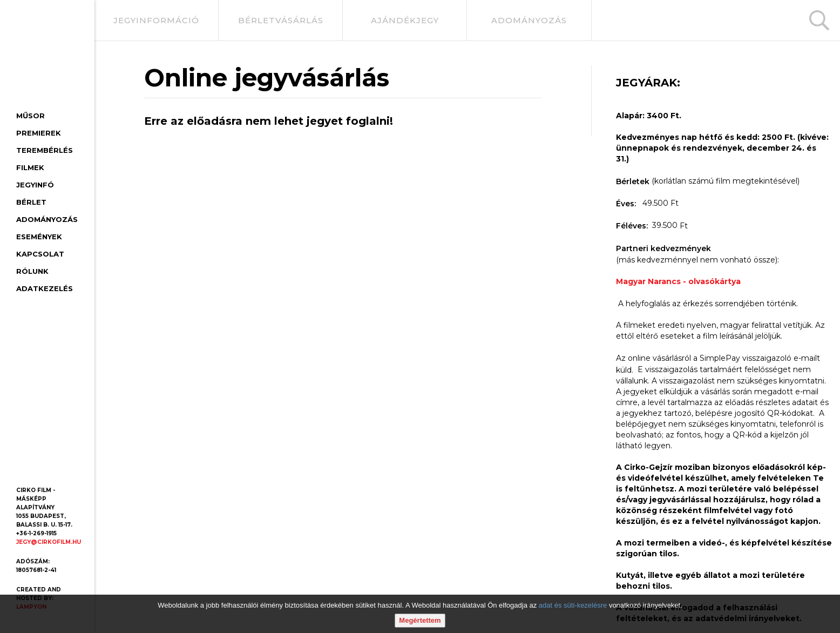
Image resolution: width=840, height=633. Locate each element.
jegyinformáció (156, 20)
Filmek (30, 167)
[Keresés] (819, 20)
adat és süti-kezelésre (573, 605)
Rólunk (32, 271)
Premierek (39, 133)
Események (39, 237)
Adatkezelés (45, 288)
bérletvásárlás (281, 20)
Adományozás (47, 219)
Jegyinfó (35, 185)
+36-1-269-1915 (36, 533)
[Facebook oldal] (26, 466)
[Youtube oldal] (50, 466)
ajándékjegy (405, 20)
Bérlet (31, 202)
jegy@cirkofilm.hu (49, 542)
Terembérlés (45, 150)
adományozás (529, 20)
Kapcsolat (40, 254)
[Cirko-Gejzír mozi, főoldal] (44, 58)
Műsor (31, 116)
